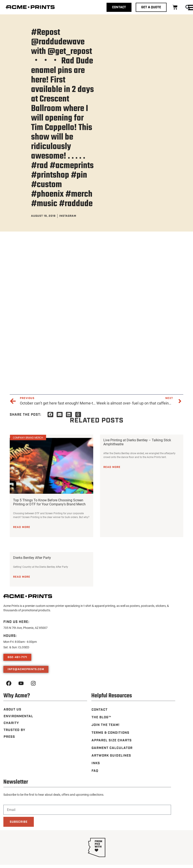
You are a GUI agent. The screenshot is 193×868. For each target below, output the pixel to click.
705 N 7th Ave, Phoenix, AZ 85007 (25, 628)
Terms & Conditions (111, 733)
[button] (51, 415)
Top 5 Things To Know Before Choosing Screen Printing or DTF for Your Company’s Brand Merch (49, 502)
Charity (11, 723)
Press (9, 736)
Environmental (19, 716)
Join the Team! (106, 725)
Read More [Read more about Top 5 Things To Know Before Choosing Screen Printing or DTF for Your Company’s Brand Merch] (22, 527)
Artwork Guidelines (112, 755)
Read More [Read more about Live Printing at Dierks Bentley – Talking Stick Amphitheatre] (112, 467)
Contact (99, 710)
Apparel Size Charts (112, 740)
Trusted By (14, 730)
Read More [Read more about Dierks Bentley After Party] (22, 577)
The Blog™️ (101, 717)
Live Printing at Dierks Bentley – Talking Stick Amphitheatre (137, 442)
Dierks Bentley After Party (32, 557)
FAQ (95, 771)
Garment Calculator (112, 748)
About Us (12, 709)
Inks (96, 763)
